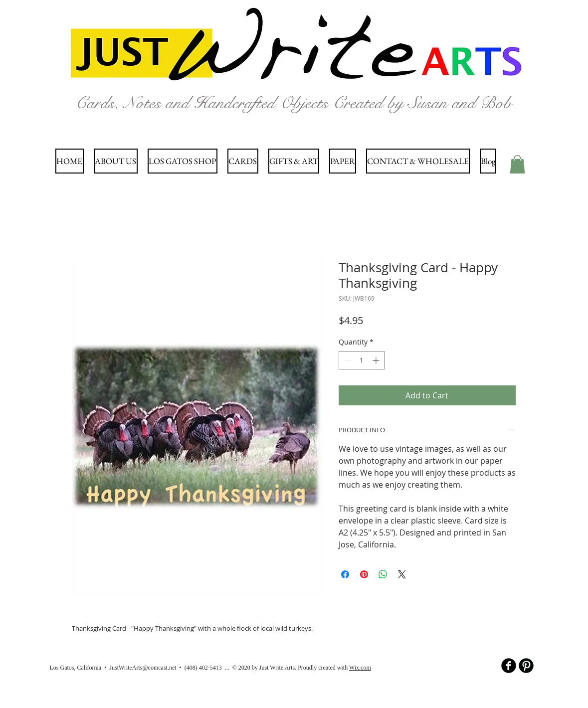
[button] (517, 164)
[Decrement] (346, 360)
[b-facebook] (509, 666)
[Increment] (377, 360)
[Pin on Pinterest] (364, 574)
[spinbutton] (362, 360)
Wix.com (360, 668)
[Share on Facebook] (345, 574)
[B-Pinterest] (526, 666)
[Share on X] (402, 574)
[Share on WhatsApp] (383, 574)
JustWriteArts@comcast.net (143, 668)
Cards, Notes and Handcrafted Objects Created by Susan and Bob (294, 103)
